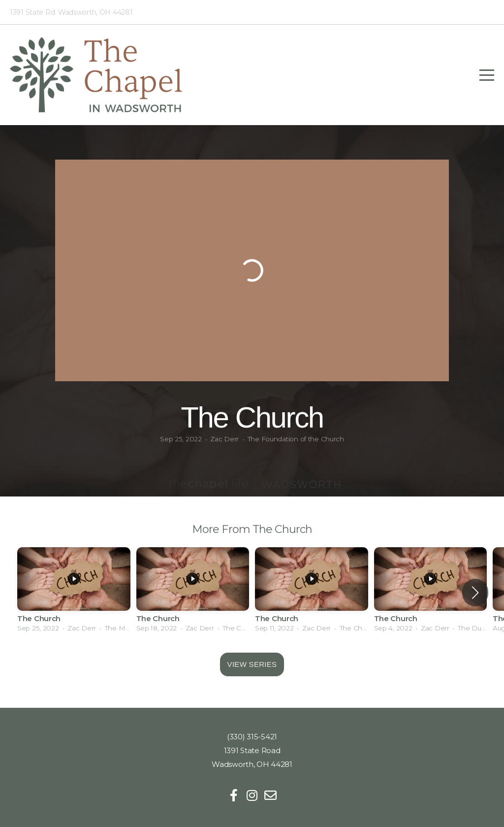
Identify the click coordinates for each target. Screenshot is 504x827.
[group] (74, 593)
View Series (252, 664)
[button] (475, 593)
